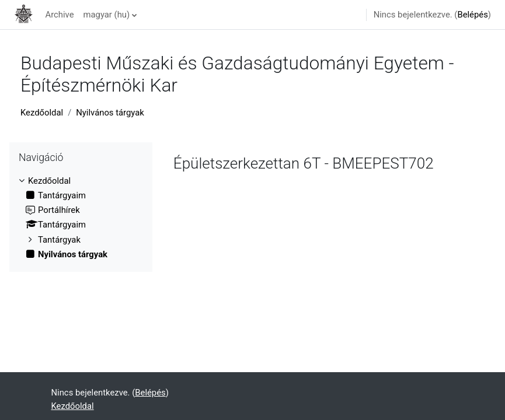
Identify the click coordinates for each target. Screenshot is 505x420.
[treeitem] (81, 218)
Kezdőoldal (42, 113)
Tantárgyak (59, 240)
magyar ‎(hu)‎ (107, 15)
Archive (59, 15)
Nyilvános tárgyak (110, 113)
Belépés (472, 15)
